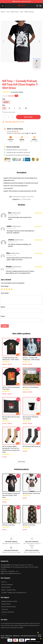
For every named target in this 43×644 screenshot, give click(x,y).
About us (4, 582)
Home (3, 12)
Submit (5, 326)
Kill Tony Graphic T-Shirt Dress (31, 493)
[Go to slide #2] (26, 73)
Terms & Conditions (7, 585)
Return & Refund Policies (9, 607)
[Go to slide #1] (17, 73)
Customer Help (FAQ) (8, 612)
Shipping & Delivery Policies (9, 601)
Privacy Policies (6, 587)
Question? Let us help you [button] (34, 642)
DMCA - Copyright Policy (9, 590)
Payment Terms (6, 604)
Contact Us (5, 609)
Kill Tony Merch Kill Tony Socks (32, 446)
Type (4, 99)
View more (22, 462)
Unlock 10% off (39, 636)
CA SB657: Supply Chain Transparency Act (14, 593)
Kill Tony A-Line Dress (9, 525)
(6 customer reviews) (17, 92)
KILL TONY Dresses (27, 12)
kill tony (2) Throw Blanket (31, 387)
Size (4, 105)
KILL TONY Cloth (13, 12)
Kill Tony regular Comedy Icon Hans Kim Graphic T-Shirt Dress (11, 495)
